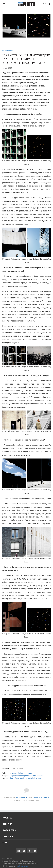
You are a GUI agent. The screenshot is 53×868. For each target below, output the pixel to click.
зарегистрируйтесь (41, 797)
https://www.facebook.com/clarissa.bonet (26, 778)
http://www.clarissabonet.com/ (21, 773)
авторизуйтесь (22, 797)
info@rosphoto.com (23, 866)
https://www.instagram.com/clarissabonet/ (27, 776)
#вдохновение (7, 50)
